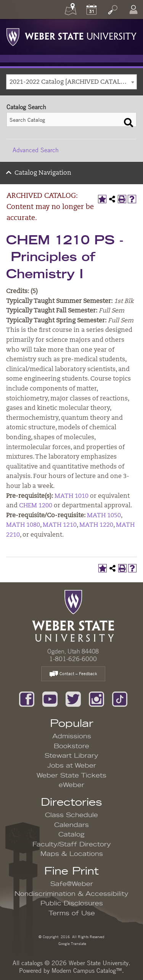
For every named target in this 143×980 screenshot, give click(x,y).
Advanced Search (36, 150)
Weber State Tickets (71, 776)
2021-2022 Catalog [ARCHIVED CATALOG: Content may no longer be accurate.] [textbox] (73, 82)
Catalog (71, 835)
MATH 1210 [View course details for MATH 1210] (60, 525)
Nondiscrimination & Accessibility (71, 894)
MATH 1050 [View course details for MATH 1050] (104, 516)
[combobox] (71, 82)
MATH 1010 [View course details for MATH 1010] (71, 496)
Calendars (71, 825)
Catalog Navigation (43, 173)
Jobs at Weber (72, 766)
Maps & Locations (72, 854)
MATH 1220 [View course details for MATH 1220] (96, 525)
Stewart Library (71, 756)
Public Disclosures (72, 904)
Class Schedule (71, 815)
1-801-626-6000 (73, 659)
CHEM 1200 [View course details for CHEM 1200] (36, 506)
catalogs (32, 963)
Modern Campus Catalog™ (87, 970)
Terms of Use (72, 913)
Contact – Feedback (73, 674)
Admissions (72, 736)
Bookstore (71, 746)
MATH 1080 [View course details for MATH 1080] (23, 525)
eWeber (71, 785)
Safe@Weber (72, 884)
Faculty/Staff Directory (72, 845)
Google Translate (72, 943)
